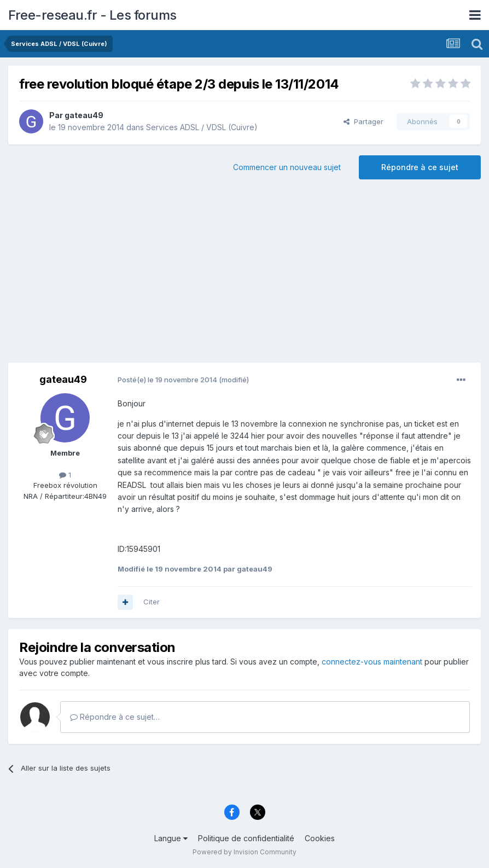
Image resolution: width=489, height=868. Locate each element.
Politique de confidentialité (246, 838)
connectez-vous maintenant (372, 662)
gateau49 (84, 115)
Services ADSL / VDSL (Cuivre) (202, 127)
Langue (171, 838)
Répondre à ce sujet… (115, 717)
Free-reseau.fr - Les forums (92, 15)
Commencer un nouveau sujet (287, 167)
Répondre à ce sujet (420, 167)
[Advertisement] (245, 275)
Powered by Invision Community (245, 852)
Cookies (320, 838)
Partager (363, 121)
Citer (152, 602)
